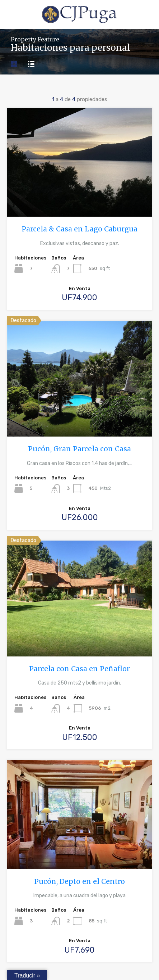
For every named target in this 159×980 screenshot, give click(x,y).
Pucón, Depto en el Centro (79, 881)
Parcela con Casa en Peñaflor (79, 669)
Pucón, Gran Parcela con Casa (79, 449)
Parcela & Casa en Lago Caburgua (79, 229)
